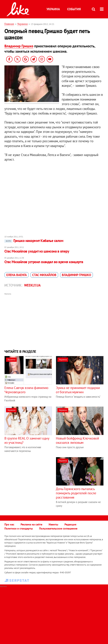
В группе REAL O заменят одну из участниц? (27, 440)
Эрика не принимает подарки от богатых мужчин (78, 390)
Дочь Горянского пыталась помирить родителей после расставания (76, 493)
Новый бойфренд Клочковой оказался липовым (77, 440)
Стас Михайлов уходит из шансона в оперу (37, 251)
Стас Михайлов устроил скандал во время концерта (44, 262)
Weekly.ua (32, 285)
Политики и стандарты (19, 528)
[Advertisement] (54, 321)
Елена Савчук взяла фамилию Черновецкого (26, 390)
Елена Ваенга (17, 275)
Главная (9, 24)
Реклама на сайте (31, 524)
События (74, 9)
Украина (53, 9)
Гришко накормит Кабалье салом (34, 241)
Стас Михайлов (44, 275)
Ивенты (53, 524)
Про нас (9, 524)
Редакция (70, 524)
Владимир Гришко (19, 46)
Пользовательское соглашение (58, 528)
